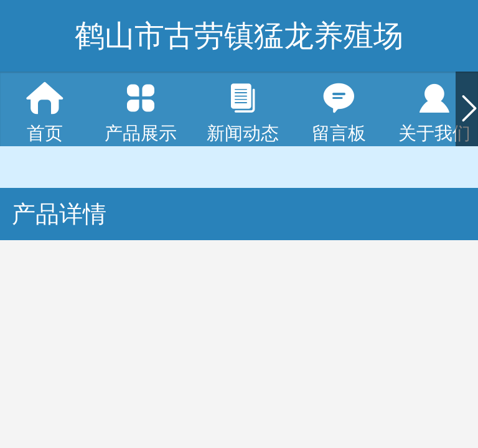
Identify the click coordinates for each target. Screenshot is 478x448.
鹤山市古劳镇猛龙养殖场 (239, 36)
